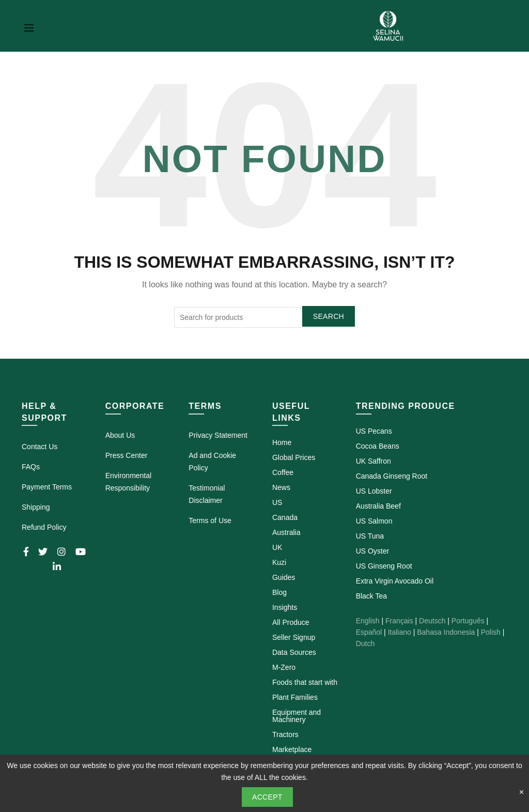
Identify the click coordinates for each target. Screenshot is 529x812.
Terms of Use (210, 520)
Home (282, 442)
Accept (267, 797)
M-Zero (284, 667)
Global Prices (294, 457)
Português (468, 621)
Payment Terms (47, 487)
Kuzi (279, 562)
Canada (285, 517)
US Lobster (374, 491)
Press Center (127, 455)
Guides (284, 577)
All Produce (291, 622)
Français (399, 621)
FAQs (31, 467)
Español (369, 632)
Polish (491, 632)
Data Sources (294, 652)
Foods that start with (305, 682)
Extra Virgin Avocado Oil (395, 581)
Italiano (400, 632)
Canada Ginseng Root (392, 476)
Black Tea (371, 596)
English (368, 621)
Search (329, 316)
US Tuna (370, 536)
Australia (286, 532)
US (277, 502)
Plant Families (295, 697)
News (281, 487)
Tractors (285, 734)
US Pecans (374, 431)
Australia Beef (378, 506)
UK (277, 547)
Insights (285, 607)
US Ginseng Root (384, 566)
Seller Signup (294, 637)
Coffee (283, 472)
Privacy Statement (218, 435)
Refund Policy (44, 527)
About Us (120, 435)
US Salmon (374, 521)
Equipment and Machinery (297, 716)
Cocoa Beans (378, 446)
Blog (279, 592)
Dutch (365, 644)
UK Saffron (374, 461)
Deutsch (432, 621)
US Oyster (373, 551)
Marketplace (292, 749)
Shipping (36, 507)
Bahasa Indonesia (446, 632)
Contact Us (40, 447)
